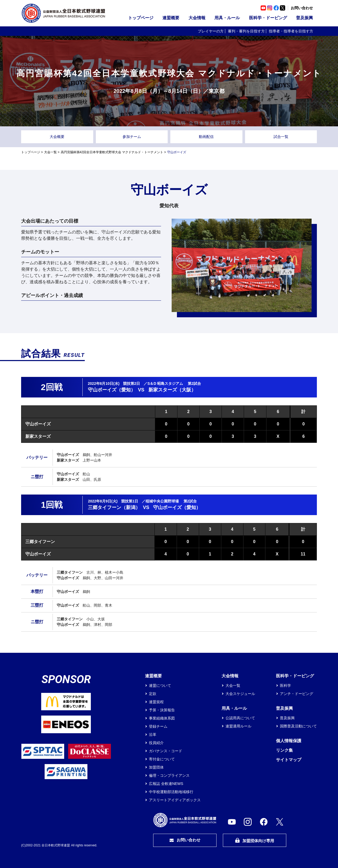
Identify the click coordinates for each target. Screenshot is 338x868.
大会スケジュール (240, 694)
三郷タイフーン (40, 542)
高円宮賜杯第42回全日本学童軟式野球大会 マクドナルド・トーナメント (112, 152)
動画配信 (206, 137)
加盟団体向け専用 (255, 840)
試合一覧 (281, 137)
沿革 (153, 735)
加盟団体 (156, 767)
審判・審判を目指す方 (246, 31)
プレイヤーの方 (211, 31)
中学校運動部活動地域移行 (171, 792)
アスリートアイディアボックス (175, 800)
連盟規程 (156, 702)
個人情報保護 (289, 741)
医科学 (285, 685)
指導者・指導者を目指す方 (291, 31)
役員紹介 (156, 743)
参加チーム (132, 137)
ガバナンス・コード (166, 751)
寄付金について (162, 759)
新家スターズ (38, 436)
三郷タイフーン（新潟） (114, 507)
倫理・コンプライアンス (169, 775)
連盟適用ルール (238, 726)
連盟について (160, 685)
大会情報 (197, 18)
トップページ (141, 18)
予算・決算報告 (162, 710)
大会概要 (57, 137)
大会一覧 (50, 152)
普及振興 (304, 18)
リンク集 (284, 750)
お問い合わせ (302, 8)
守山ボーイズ (38, 424)
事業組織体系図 (162, 718)
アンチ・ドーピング (297, 694)
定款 (153, 694)
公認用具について (240, 718)
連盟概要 (171, 18)
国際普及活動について (298, 726)
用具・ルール (227, 18)
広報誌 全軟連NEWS (166, 784)
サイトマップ (289, 760)
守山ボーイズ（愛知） (112, 390)
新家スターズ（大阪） (172, 390)
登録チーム (158, 726)
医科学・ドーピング (268, 18)
